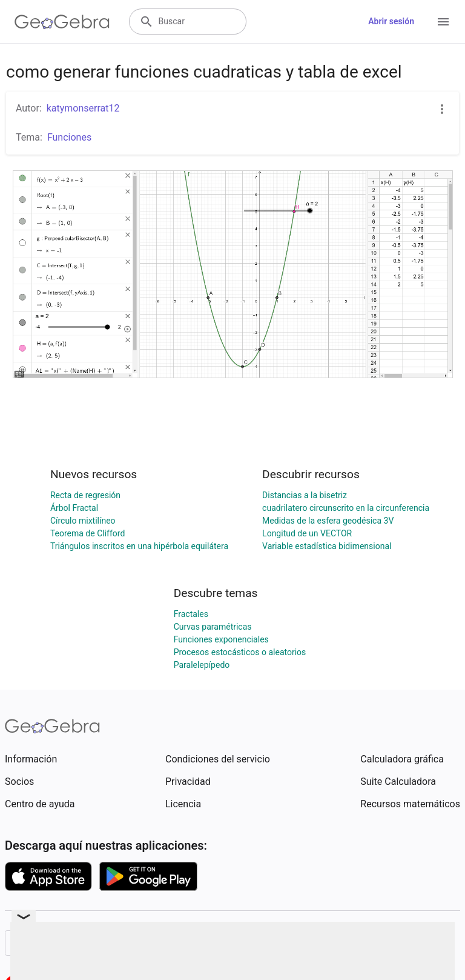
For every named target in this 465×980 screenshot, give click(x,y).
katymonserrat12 (83, 108)
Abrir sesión (391, 21)
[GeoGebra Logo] (62, 22)
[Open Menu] (443, 22)
